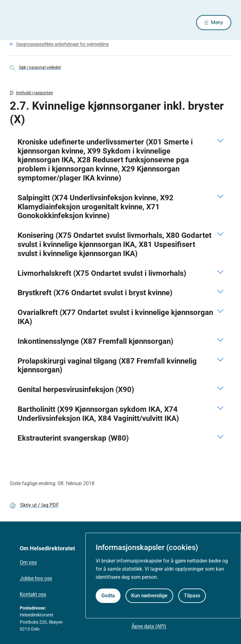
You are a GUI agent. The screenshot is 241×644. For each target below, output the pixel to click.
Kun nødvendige (149, 596)
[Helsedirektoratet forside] (55, 23)
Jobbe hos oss (36, 580)
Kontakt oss (33, 595)
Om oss (28, 564)
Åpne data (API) (149, 627)
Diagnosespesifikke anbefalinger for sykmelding (62, 45)
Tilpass (192, 596)
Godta (108, 596)
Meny (217, 23)
